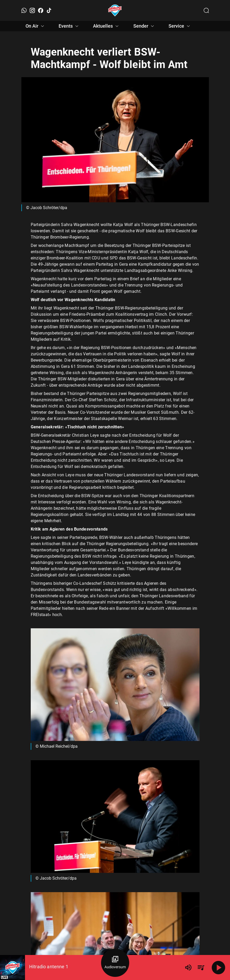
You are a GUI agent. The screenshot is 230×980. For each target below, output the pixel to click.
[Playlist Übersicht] (201, 967)
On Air (36, 26)
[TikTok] (49, 10)
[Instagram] (32, 10)
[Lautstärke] (188, 967)
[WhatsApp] (24, 10)
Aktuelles (107, 26)
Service (180, 26)
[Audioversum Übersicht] (115, 963)
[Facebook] (41, 10)
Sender (144, 26)
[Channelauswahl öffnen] (206, 10)
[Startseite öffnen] (115, 10)
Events (69, 26)
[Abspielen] (219, 967)
